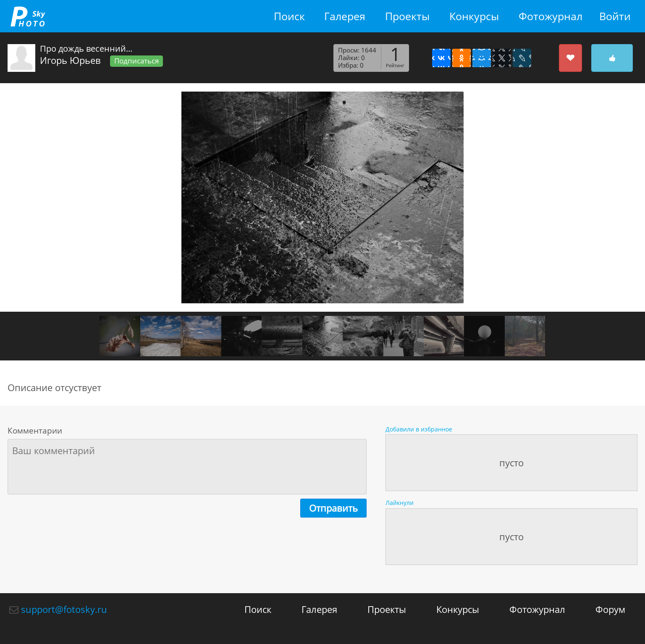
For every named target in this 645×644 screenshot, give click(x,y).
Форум (610, 609)
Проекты (407, 16)
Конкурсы (474, 16)
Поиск (289, 16)
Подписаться (136, 61)
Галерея (345, 16)
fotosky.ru (28, 16)
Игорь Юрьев (70, 60)
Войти (615, 16)
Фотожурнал (551, 16)
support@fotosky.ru (64, 609)
